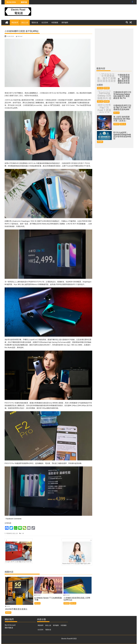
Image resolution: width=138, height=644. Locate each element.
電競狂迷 (35, 23)
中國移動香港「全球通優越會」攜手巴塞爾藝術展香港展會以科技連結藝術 (107, 78)
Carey (8, 606)
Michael (20, 36)
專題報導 (15, 23)
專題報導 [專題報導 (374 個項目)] (40, 625)
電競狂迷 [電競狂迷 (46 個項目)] (48, 630)
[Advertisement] (116, 13)
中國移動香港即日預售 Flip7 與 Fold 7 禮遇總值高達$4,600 (104, 109)
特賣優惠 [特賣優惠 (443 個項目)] (64, 625)
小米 (23, 533)
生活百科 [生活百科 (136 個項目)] (40, 630)
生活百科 (45, 23)
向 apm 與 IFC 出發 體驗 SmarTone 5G (19, 552)
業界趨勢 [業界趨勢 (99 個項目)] (56, 625)
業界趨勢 (65, 23)
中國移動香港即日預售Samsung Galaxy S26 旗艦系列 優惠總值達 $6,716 (104, 96)
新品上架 (25, 23)
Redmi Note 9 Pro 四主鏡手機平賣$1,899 (77, 553)
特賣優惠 (55, 23)
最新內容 (101, 68)
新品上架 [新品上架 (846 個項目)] (48, 625)
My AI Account (10, 625)
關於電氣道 (9, 628)
